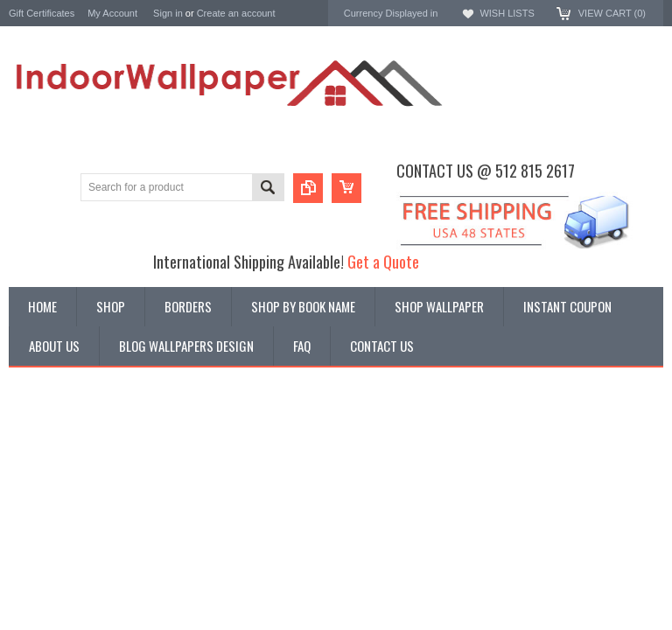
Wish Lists (507, 13)
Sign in (168, 13)
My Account (112, 13)
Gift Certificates (42, 13)
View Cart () (612, 13)
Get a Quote (383, 261)
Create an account (236, 13)
